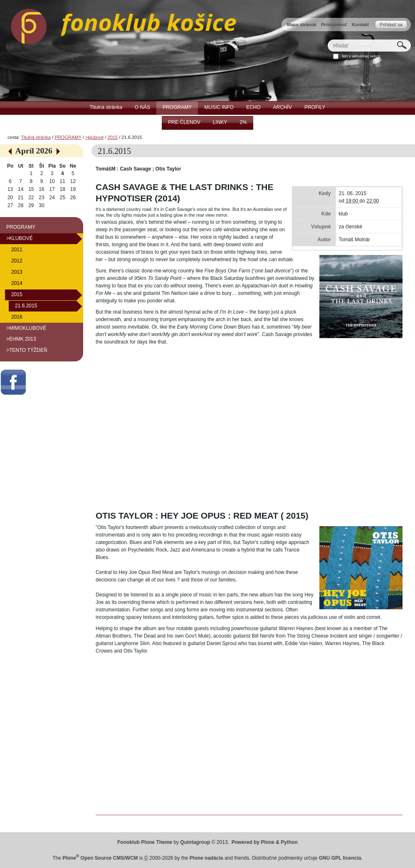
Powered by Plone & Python (265, 842)
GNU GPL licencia (340, 858)
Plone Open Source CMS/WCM (100, 858)
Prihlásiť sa (391, 25)
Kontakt (360, 25)
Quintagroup (195, 842)
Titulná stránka (36, 137)
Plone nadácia (206, 858)
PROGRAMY (68, 137)
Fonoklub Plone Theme (145, 842)
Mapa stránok (302, 25)
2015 (113, 137)
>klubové (94, 137)
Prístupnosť (334, 25)
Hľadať (327, 39)
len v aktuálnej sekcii (361, 56)
